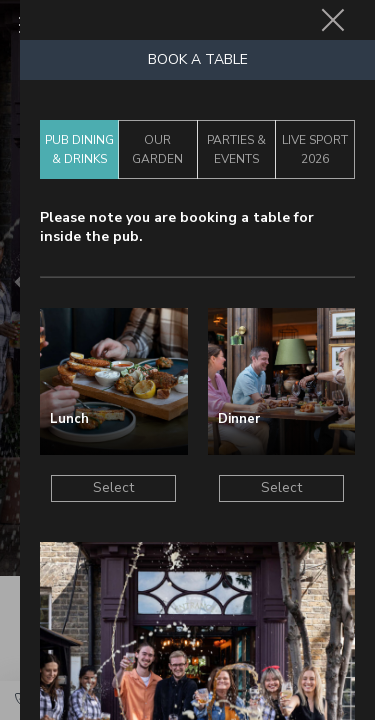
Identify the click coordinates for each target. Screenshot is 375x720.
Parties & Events (236, 149)
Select (113, 487)
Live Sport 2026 (315, 149)
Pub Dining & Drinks (79, 149)
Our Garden (157, 149)
